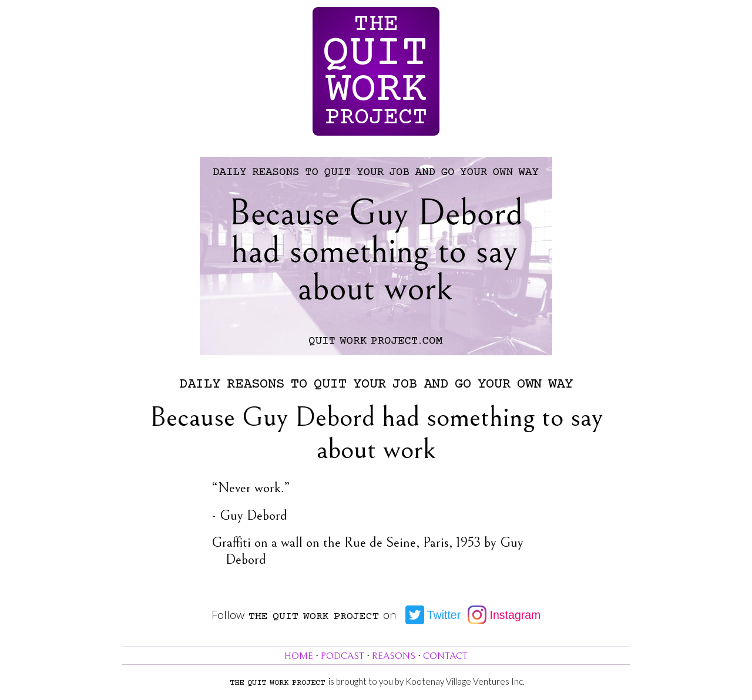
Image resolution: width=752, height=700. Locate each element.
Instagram (504, 615)
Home (299, 656)
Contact (445, 656)
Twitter (433, 615)
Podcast (343, 656)
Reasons (394, 656)
